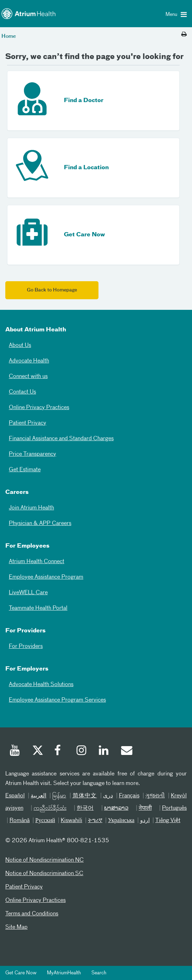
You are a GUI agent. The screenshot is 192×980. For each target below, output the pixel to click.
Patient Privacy (28, 423)
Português (174, 808)
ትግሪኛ (95, 821)
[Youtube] (15, 751)
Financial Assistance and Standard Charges (61, 439)
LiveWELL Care (28, 593)
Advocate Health (29, 361)
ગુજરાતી (155, 796)
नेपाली (145, 808)
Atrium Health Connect (37, 562)
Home (9, 36)
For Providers (26, 647)
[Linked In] (104, 751)
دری (108, 796)
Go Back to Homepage (52, 290)
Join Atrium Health (31, 508)
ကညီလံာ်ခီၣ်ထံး (50, 808)
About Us (20, 346)
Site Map (16, 927)
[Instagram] (82, 751)
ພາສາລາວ (116, 808)
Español (15, 796)
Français (129, 796)
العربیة (38, 796)
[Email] (126, 751)
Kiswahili (71, 821)
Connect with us (28, 377)
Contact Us (22, 392)
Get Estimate (25, 470)
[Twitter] (37, 751)
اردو (145, 821)
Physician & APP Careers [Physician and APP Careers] (40, 524)
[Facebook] (60, 751)
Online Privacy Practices (39, 408)
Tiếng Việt (168, 821)
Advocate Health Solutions (41, 685)
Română (20, 821)
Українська (121, 821)
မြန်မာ (59, 796)
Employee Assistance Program (46, 577)
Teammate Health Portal (38, 608)
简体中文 (85, 796)
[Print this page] (184, 35)
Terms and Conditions (32, 914)
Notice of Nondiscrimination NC (44, 860)
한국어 (85, 808)
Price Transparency (32, 454)
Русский (45, 821)
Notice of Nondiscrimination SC (44, 874)
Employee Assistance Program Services (57, 700)
